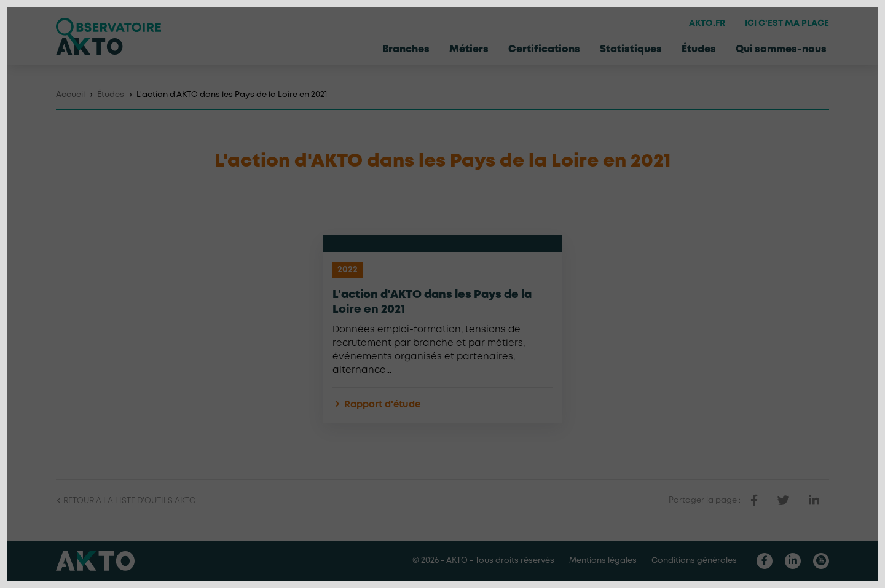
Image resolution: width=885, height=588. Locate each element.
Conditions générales (694, 561)
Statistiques (631, 49)
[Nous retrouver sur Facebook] (765, 561)
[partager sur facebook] (754, 501)
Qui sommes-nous (781, 49)
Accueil (70, 95)
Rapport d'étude (376, 405)
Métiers (469, 49)
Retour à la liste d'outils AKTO (126, 501)
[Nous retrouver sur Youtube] (821, 561)
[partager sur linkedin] (814, 501)
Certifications (544, 49)
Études (699, 49)
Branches (406, 49)
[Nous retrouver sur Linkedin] (793, 561)
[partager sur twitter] (783, 501)
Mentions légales (603, 561)
